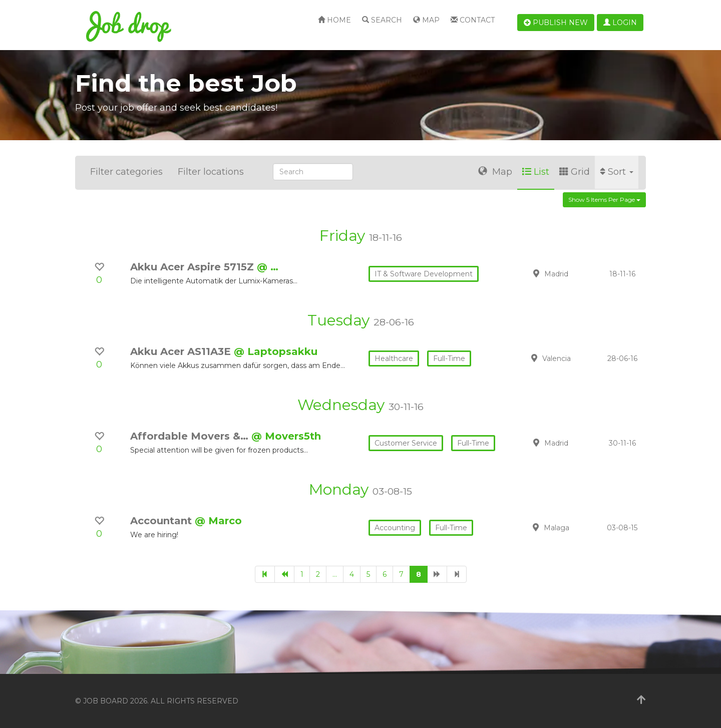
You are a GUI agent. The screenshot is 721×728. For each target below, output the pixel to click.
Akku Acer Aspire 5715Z (194, 267)
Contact (473, 20)
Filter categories (126, 172)
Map (426, 20)
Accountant (162, 521)
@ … (268, 267)
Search (382, 20)
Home (334, 20)
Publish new (556, 23)
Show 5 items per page (604, 200)
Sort (617, 172)
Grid (575, 172)
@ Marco (218, 521)
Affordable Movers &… (191, 436)
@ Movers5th (286, 436)
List (536, 172)
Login (620, 23)
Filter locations (211, 172)
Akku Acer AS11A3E (182, 351)
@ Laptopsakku (276, 351)
